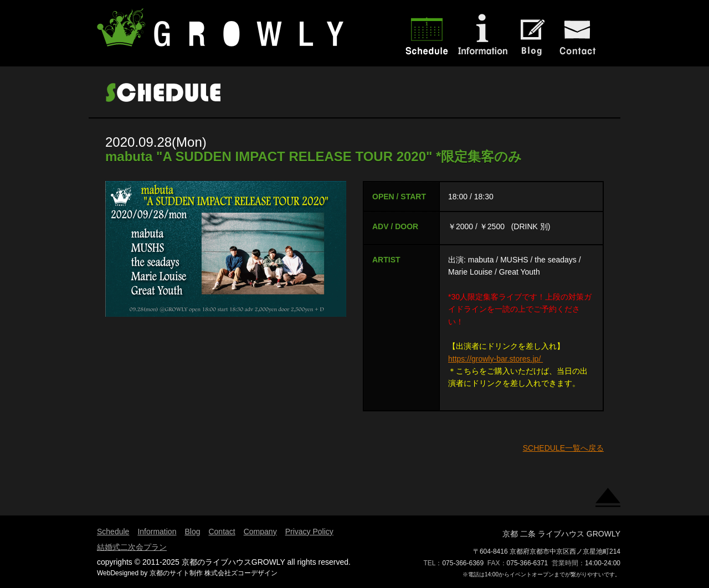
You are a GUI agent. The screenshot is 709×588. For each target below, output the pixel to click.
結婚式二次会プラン (132, 547)
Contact (222, 532)
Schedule (113, 532)
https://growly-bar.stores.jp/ (495, 359)
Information (157, 532)
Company (260, 532)
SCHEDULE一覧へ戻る (563, 448)
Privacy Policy (309, 532)
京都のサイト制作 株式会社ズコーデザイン (214, 573)
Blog (192, 532)
